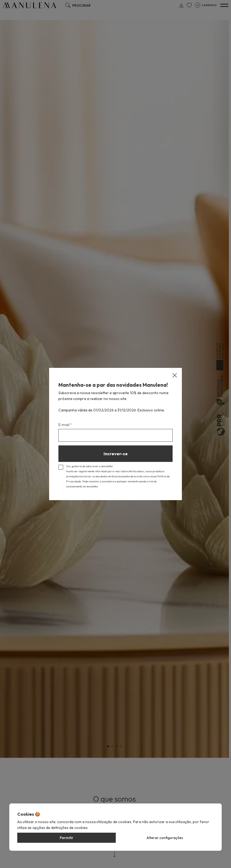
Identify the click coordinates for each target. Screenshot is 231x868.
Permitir (67, 838)
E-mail (65, 425)
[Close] (175, 375)
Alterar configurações (165, 838)
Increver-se (116, 454)
